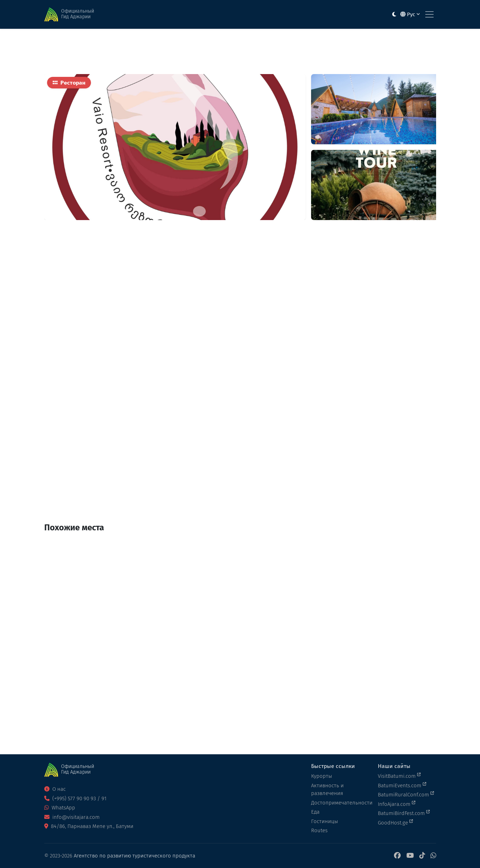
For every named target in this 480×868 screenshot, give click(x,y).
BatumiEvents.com (402, 785)
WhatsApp (60, 808)
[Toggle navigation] (429, 14)
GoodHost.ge (395, 822)
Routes (319, 830)
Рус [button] (410, 14)
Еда (315, 812)
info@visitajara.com (72, 817)
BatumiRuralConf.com (406, 794)
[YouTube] (410, 856)
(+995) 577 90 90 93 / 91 (75, 799)
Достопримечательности (340, 803)
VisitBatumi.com (399, 776)
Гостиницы (325, 821)
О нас (55, 789)
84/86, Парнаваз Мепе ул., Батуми (89, 826)
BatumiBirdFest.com (404, 813)
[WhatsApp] (433, 856)
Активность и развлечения (327, 790)
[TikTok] (422, 856)
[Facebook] (397, 856)
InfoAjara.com (397, 804)
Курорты (322, 776)
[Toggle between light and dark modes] (394, 15)
